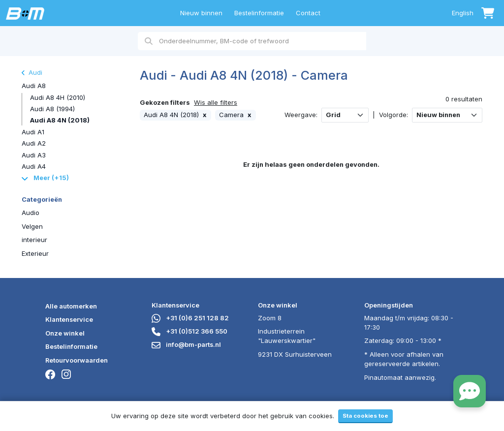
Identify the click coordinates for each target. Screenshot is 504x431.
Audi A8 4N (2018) (60, 120)
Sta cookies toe (365, 416)
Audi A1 (33, 132)
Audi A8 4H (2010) (58, 97)
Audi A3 (34, 155)
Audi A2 (34, 143)
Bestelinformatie (259, 13)
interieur (34, 240)
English (463, 13)
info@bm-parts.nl (186, 344)
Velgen (32, 226)
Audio (31, 213)
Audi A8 (34, 86)
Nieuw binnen (201, 13)
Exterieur (35, 253)
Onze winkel (65, 333)
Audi (32, 72)
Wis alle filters (216, 102)
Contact (308, 13)
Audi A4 (34, 166)
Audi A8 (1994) (52, 109)
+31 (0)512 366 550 (189, 331)
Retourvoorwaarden (77, 360)
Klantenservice (69, 319)
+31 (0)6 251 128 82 (190, 318)
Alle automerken (71, 306)
